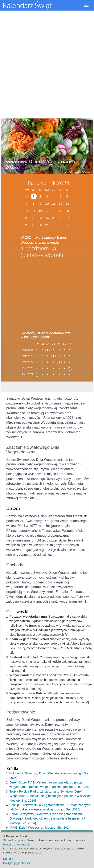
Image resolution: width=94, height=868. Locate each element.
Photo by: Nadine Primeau (77, 172)
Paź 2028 (28, 368)
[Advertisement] (47, 293)
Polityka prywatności (17, 863)
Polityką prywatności (16, 844)
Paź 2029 (28, 374)
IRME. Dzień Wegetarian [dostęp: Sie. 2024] (40, 827)
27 (67, 218)
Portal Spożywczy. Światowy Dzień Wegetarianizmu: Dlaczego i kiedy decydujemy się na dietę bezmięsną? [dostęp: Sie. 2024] (47, 818)
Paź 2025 (28, 350)
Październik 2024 (49, 183)
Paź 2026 (28, 356)
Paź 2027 (28, 362)
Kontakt (8, 859)
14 (27, 211)
